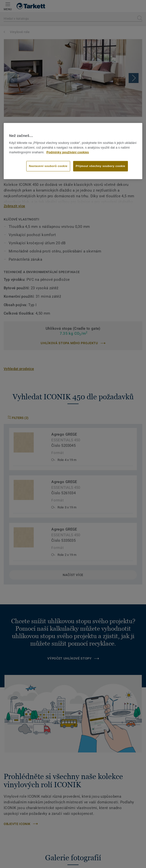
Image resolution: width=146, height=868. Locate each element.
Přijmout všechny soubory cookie (101, 166)
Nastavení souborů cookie (48, 166)
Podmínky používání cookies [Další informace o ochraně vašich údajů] (68, 152)
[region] (73, 151)
